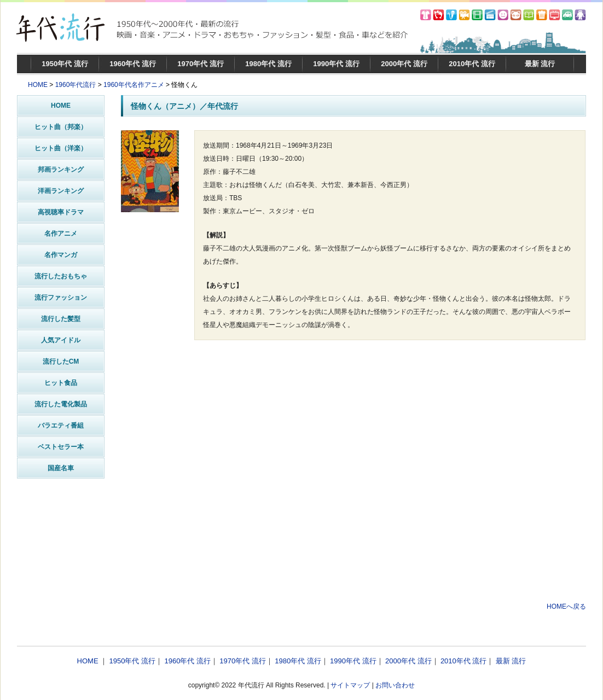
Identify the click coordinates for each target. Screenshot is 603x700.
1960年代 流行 (133, 64)
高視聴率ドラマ (61, 212)
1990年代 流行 (336, 64)
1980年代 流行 (268, 64)
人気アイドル (61, 340)
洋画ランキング (61, 191)
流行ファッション (61, 297)
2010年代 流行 (472, 64)
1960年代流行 (76, 85)
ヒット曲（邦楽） (61, 127)
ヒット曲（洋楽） (61, 148)
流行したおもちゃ (61, 276)
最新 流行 (540, 64)
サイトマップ (350, 685)
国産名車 (61, 468)
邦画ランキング (61, 170)
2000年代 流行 (404, 64)
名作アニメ (61, 234)
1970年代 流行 (201, 64)
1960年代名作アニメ (134, 85)
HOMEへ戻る (566, 606)
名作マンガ (61, 255)
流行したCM (61, 361)
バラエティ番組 (61, 425)
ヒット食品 (61, 383)
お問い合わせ (395, 685)
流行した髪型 (61, 319)
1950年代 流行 (65, 64)
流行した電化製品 (61, 404)
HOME (38, 85)
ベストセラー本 (61, 447)
